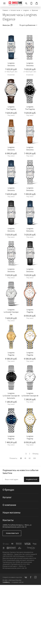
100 (34, 458)
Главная (5, 10)
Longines (26, 10)
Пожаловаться (12, 533)
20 (21, 458)
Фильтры (6, 25)
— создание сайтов (13, 582)
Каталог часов (15, 10)
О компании (9, 505)
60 (30, 458)
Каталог (7, 497)
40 (25, 458)
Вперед (35, 454)
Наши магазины (12, 512)
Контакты (8, 520)
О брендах (8, 490)
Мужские (35, 10)
